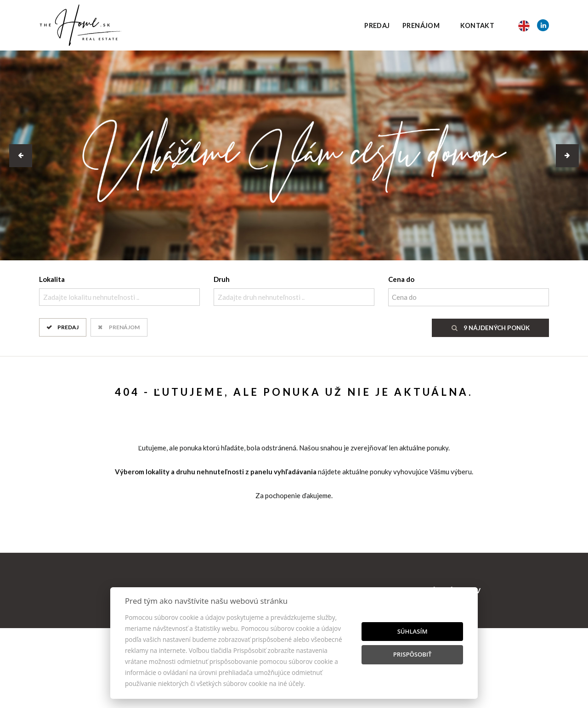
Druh (222, 279)
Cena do (401, 279)
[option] (294, 155)
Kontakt (478, 25)
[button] (21, 156)
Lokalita (52, 279)
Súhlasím (413, 631)
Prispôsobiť (413, 654)
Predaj (377, 25)
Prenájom (421, 25)
